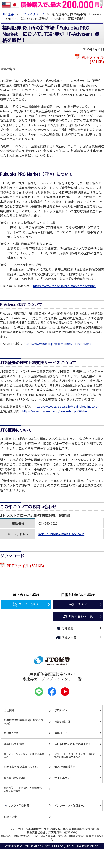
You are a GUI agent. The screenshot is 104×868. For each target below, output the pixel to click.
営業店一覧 (66, 638)
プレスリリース (34, 14)
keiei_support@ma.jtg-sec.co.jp (61, 534)
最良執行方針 (12, 733)
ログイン (78, 604)
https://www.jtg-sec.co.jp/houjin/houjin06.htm (55, 411)
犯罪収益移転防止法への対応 (21, 766)
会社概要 (65, 628)
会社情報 (9, 710)
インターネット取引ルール (70, 805)
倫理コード (61, 733)
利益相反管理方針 (14, 744)
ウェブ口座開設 (26, 604)
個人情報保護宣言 (65, 766)
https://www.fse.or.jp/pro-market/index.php (64, 286)
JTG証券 (8, 14)
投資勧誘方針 (62, 722)
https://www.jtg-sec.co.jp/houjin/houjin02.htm (67, 406)
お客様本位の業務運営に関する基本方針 (23, 722)
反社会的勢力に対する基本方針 (73, 744)
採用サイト (61, 710)
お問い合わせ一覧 (78, 616)
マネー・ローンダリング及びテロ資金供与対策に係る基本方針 (75, 755)
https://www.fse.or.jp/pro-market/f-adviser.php (58, 344)
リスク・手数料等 (17, 806)
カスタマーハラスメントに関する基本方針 (24, 755)
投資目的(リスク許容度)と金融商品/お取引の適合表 (23, 789)
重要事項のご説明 (14, 778)
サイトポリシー (64, 778)
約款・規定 (10, 817)
